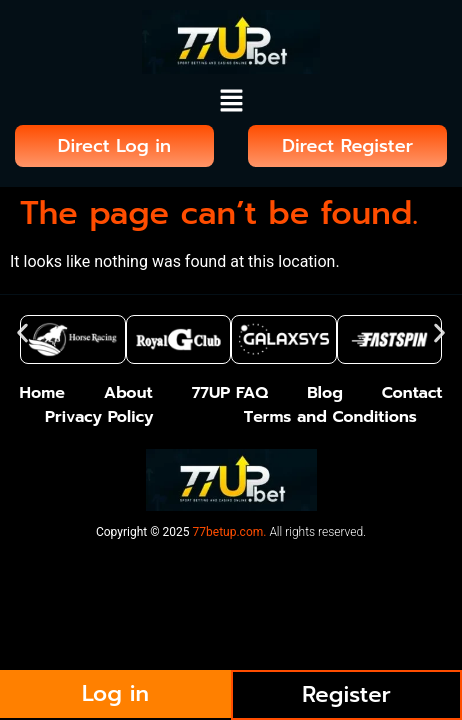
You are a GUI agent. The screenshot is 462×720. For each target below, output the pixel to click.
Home (41, 393)
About (128, 393)
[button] (231, 103)
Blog (325, 393)
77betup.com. (230, 532)
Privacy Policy (99, 417)
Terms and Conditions (330, 417)
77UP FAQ (230, 393)
